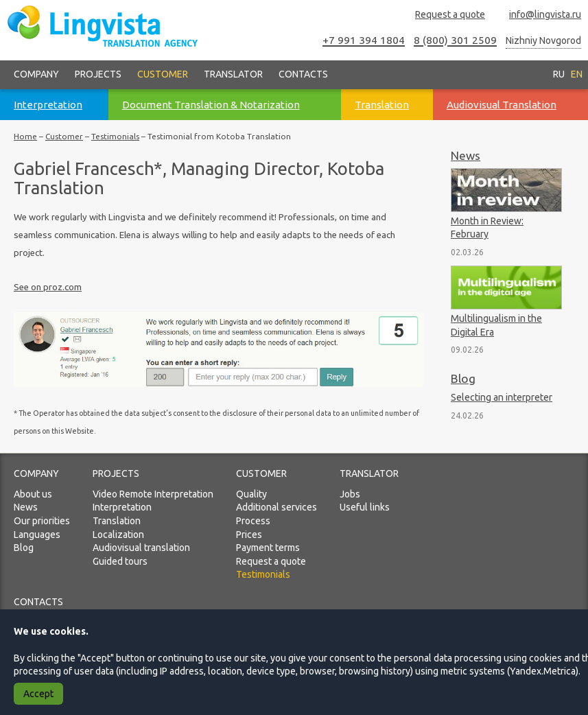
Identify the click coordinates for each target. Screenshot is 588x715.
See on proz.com (48, 287)
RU (559, 74)
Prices (249, 535)
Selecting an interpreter (502, 397)
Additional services (277, 507)
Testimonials (115, 136)
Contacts (303, 74)
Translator (233, 74)
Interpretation (122, 507)
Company (36, 74)
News (466, 155)
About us (33, 494)
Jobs (350, 494)
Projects (98, 74)
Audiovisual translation (141, 548)
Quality (251, 494)
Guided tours (120, 561)
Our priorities (42, 521)
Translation (117, 521)
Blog (463, 378)
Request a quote (444, 15)
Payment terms (268, 548)
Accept (38, 694)
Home (25, 136)
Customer (163, 74)
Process (253, 521)
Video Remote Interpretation (153, 494)
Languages (37, 535)
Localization (118, 535)
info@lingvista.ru (539, 15)
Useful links (365, 507)
